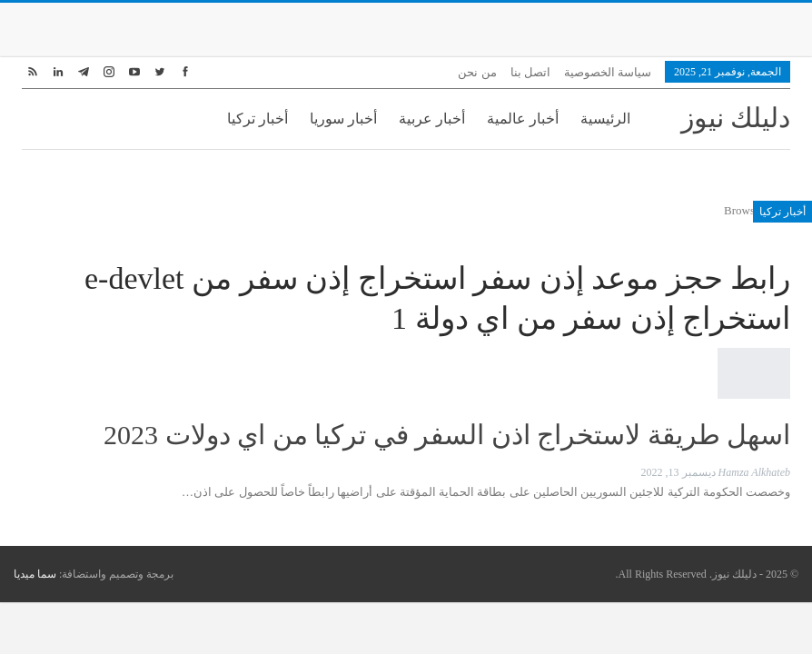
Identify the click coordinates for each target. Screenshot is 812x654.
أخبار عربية (432, 119)
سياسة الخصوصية (608, 72)
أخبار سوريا (343, 119)
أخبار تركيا (257, 119)
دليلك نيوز (736, 118)
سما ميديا (35, 574)
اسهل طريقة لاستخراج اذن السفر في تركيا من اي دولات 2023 (447, 435)
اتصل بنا (530, 72)
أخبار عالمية (523, 119)
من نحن (477, 72)
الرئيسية (605, 119)
